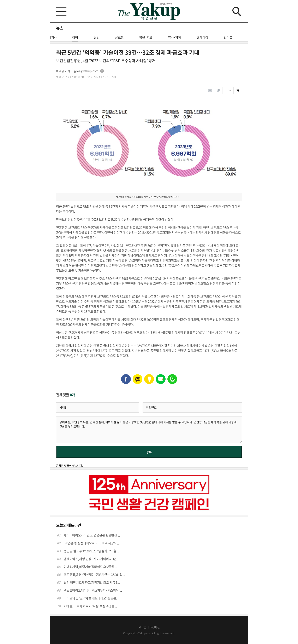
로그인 (142, 627)
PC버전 (155, 627)
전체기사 (51, 37)
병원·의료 (146, 37)
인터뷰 (228, 37)
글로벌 (119, 37)
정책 (75, 38)
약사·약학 (175, 37)
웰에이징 (202, 37)
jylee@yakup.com (86, 71)
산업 (97, 37)
